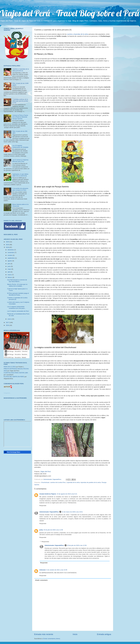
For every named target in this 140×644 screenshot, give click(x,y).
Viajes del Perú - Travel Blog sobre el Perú (70, 13)
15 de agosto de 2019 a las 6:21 (67, 494)
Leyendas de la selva (73, 482)
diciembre (11, 250)
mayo (10, 269)
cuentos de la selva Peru (58, 482)
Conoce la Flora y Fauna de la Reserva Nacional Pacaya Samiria (20, 117)
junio (9, 266)
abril (9, 272)
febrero (10, 277)
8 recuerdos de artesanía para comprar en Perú (20, 189)
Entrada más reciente (44, 634)
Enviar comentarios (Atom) (52, 639)
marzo (10, 275)
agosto (10, 261)
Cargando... (7, 393)
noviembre (11, 252)
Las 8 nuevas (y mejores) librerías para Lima (20, 161)
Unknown (43, 570)
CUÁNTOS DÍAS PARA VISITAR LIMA (16, 373)
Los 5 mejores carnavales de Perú (18, 311)
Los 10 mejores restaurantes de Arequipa (20, 146)
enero (10, 319)
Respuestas (45, 542)
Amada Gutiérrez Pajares (48, 494)
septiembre (11, 258)
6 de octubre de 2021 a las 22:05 (57, 570)
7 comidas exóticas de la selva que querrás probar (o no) (20, 101)
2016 (8, 325)
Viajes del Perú (46, 472)
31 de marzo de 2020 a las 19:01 (72, 512)
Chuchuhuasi (45, 482)
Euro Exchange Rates (14, 452)
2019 (8, 245)
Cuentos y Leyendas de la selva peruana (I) (21, 70)
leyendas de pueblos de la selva (91, 482)
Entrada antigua (104, 634)
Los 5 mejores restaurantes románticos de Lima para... (16, 307)
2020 (8, 242)
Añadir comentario (41, 580)
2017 (8, 322)
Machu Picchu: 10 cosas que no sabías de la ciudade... (17, 285)
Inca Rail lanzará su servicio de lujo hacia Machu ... (17, 281)
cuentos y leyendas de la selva (78, 34)
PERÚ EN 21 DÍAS (10, 367)
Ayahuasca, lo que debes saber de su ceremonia (20, 175)
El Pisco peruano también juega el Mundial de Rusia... (18, 294)
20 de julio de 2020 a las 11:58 (53, 530)
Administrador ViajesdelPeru (49, 512)
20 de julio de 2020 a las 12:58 (77, 545)
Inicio (75, 634)
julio (9, 264)
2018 (8, 247)
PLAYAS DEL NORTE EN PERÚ (14, 377)
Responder (43, 506)
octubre (10, 255)
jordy (41, 530)
